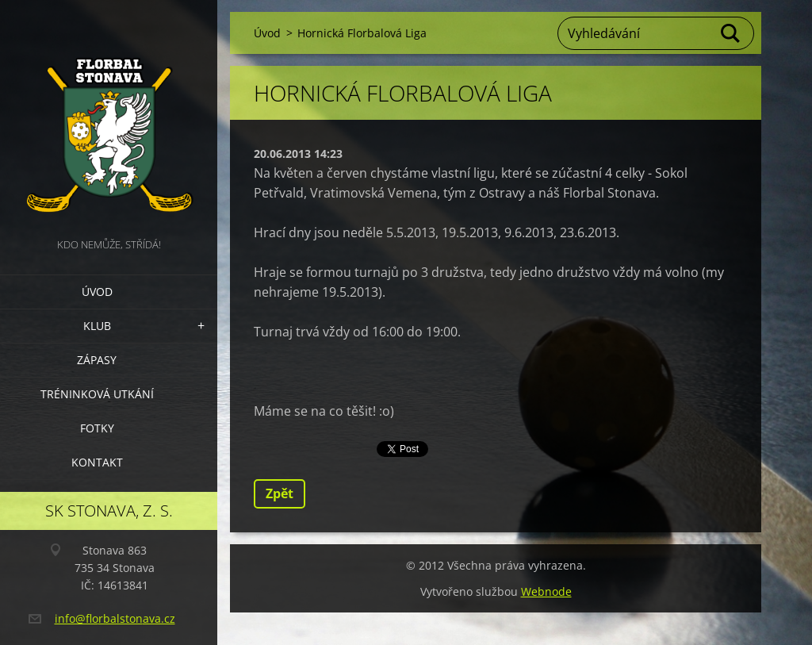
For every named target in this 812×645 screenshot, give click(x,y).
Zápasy (97, 360)
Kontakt (97, 462)
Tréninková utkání (97, 394)
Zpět (280, 493)
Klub (97, 326)
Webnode (546, 591)
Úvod (97, 292)
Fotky (97, 428)
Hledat (731, 33)
